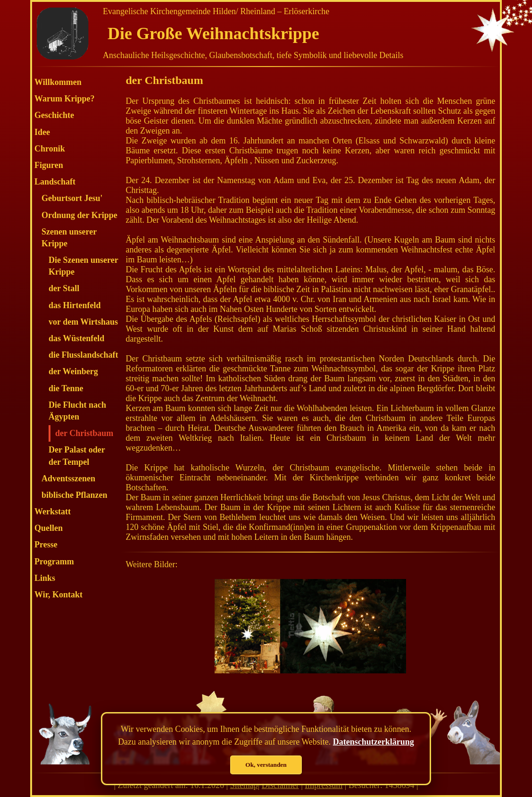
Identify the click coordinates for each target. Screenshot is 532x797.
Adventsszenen (68, 478)
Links (45, 578)
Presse (46, 545)
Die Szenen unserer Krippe (83, 266)
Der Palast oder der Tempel (77, 456)
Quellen (49, 528)
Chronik (50, 149)
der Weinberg (73, 371)
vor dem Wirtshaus (83, 322)
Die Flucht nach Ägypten (77, 411)
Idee (42, 132)
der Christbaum (84, 433)
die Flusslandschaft (83, 355)
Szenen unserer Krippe (69, 238)
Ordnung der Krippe (79, 215)
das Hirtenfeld (75, 305)
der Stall (64, 288)
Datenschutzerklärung (374, 742)
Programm (54, 562)
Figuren (49, 165)
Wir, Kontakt (58, 595)
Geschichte (54, 115)
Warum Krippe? (65, 99)
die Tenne (66, 388)
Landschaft (55, 182)
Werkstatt (53, 512)
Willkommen (58, 82)
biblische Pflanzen (75, 495)
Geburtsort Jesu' (72, 198)
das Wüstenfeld (76, 338)
